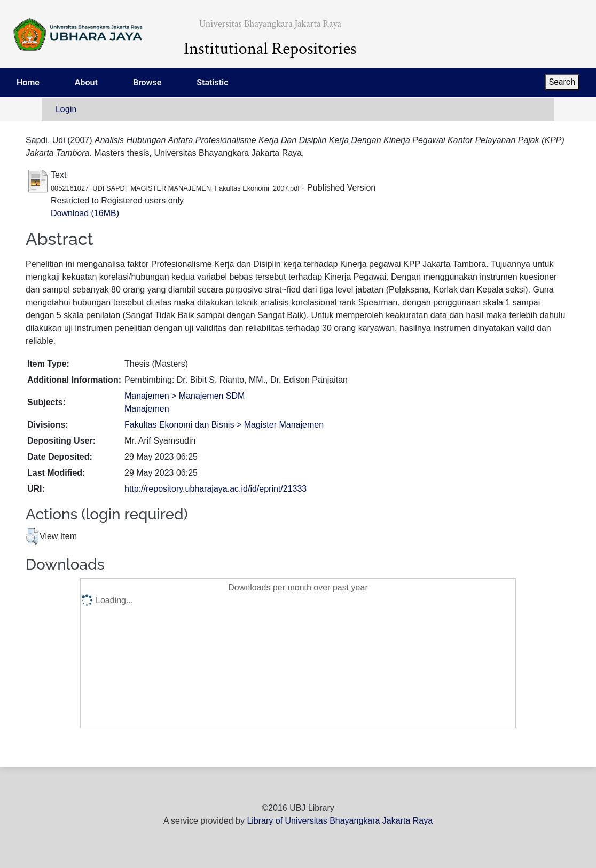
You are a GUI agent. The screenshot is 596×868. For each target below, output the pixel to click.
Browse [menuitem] (147, 82)
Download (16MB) (85, 213)
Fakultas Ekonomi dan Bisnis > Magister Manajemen (224, 425)
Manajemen (147, 409)
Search (562, 82)
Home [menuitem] (28, 82)
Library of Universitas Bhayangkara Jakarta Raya (340, 821)
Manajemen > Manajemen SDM (185, 396)
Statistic (212, 82)
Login (66, 109)
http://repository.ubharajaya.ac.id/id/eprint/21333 (215, 489)
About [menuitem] (86, 82)
